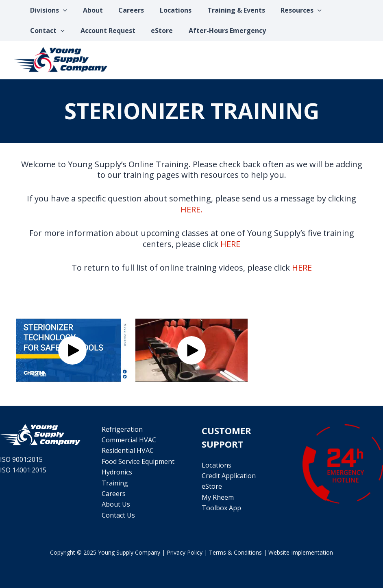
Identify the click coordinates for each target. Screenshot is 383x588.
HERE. (191, 209)
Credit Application (229, 476)
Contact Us (118, 515)
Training (114, 483)
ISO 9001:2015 (21, 459)
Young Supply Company (129, 552)
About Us (115, 504)
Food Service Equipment (137, 461)
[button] (72, 350)
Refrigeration (121, 429)
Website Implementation (301, 552)
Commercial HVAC (128, 440)
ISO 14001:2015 (23, 470)
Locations (217, 465)
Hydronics (116, 472)
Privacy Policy (185, 552)
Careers (113, 494)
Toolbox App (221, 508)
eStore (212, 486)
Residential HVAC (127, 450)
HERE (230, 244)
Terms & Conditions (235, 552)
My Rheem (218, 497)
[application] (62, 10)
